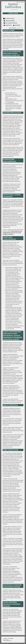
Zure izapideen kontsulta (11, 23)
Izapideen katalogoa (10, 21)
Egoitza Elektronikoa (13, 28)
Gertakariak (18, 25)
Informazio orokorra (10, 18)
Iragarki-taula (9, 25)
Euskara (22, 2)
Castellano (18, 2)
